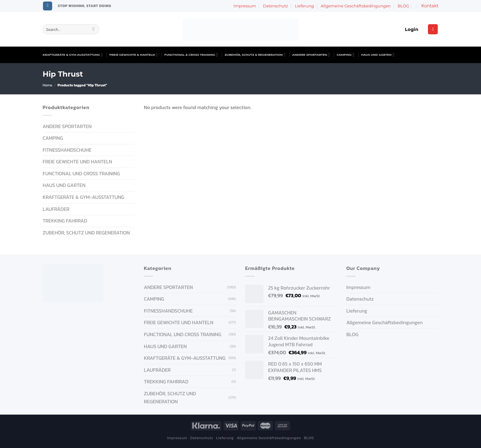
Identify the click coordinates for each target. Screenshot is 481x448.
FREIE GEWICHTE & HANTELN (134, 55)
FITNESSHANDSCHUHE (67, 150)
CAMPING (346, 55)
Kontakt (427, 6)
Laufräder (56, 209)
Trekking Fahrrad (65, 221)
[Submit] (93, 29)
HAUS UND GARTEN (378, 55)
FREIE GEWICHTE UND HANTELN (77, 161)
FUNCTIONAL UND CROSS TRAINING (81, 173)
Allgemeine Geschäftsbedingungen (356, 6)
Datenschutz (275, 6)
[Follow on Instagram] (48, 6)
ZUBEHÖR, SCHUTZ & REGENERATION (255, 55)
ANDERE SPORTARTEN (311, 55)
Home (47, 85)
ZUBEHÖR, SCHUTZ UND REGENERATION (86, 233)
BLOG (403, 6)
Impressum (245, 6)
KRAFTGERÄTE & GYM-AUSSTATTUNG (73, 55)
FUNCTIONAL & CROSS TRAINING (191, 55)
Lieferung (304, 6)
